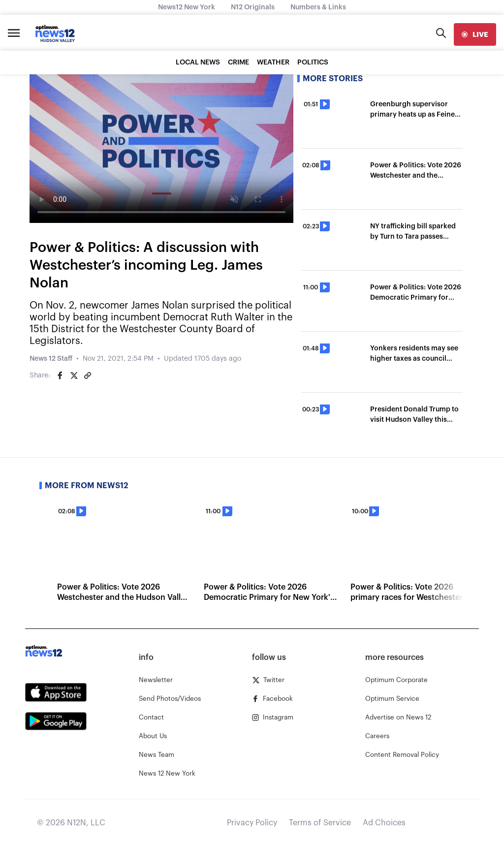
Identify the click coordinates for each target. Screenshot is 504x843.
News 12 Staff (51, 359)
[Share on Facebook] (60, 375)
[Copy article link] (88, 375)
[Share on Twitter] (74, 375)
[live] (475, 34)
